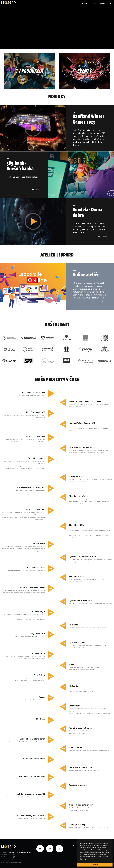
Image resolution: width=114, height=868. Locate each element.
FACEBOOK (40, 854)
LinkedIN (59, 854)
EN (110, 3)
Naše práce (85, 3)
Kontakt (103, 3)
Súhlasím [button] (95, 865)
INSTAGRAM (50, 854)
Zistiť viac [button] (83, 859)
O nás (94, 3)
